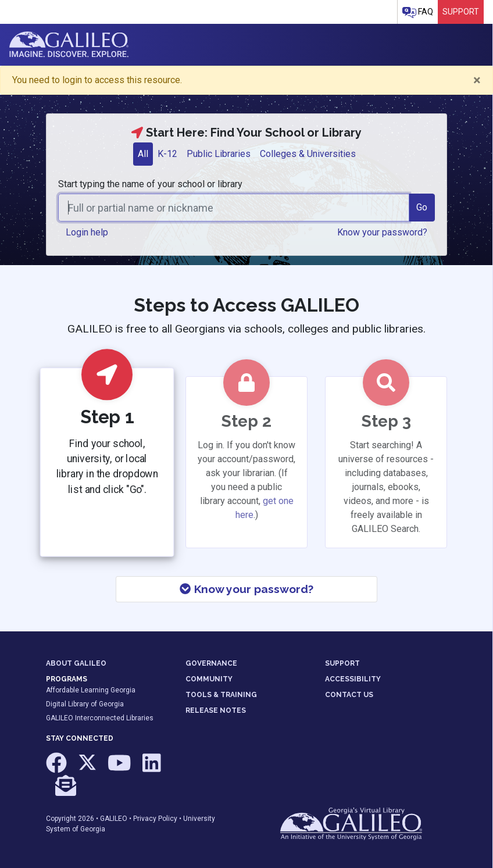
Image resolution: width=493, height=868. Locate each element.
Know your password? (246, 589)
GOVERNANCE (211, 663)
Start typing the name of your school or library (150, 184)
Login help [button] (87, 232)
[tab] (143, 154)
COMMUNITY (209, 679)
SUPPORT (342, 663)
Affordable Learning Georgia (91, 690)
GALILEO (114, 819)
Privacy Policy (155, 819)
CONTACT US (349, 695)
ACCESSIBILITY (353, 679)
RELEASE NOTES (216, 710)
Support (461, 12)
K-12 (167, 154)
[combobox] (234, 208)
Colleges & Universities (308, 154)
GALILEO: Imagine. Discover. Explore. (69, 45)
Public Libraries (219, 154)
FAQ (418, 12)
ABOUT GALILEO (76, 663)
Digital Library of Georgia (85, 704)
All (143, 154)
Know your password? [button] (382, 232)
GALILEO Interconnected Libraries (100, 718)
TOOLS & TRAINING (221, 695)
